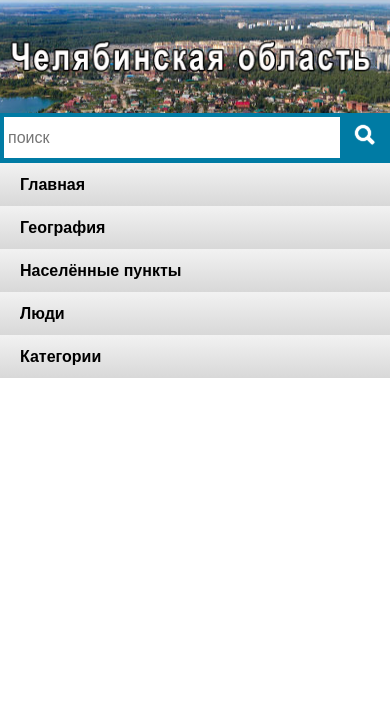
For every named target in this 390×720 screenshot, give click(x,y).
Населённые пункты (100, 270)
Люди (42, 313)
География (62, 227)
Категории (60, 356)
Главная (52, 184)
